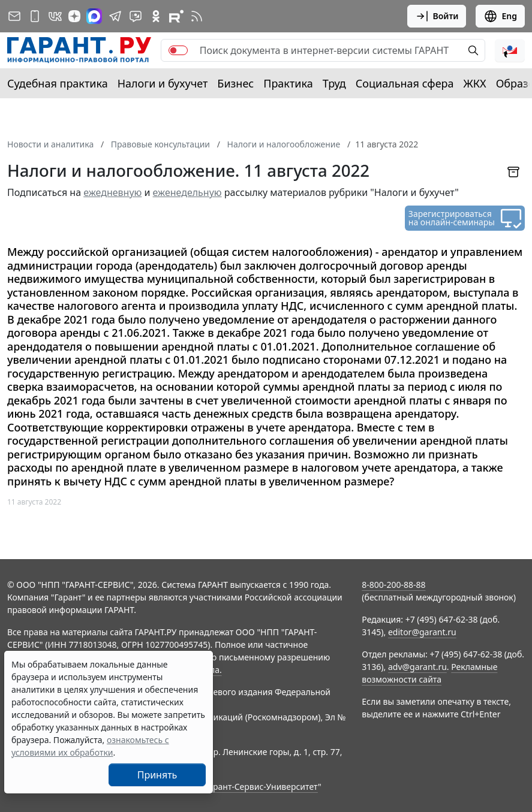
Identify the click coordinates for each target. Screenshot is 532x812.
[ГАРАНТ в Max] (94, 16)
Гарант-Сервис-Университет (261, 787)
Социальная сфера (405, 83)
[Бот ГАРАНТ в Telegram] (136, 16)
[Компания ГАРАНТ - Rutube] (176, 16)
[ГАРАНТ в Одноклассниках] (156, 16)
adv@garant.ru (417, 667)
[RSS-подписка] (197, 16)
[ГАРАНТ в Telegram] (115, 16)
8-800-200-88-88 (393, 585)
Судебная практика (58, 83)
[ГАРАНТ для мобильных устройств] (35, 16)
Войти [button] (437, 16)
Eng (500, 16)
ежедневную (112, 192)
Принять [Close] (157, 775)
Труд (334, 83)
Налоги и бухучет (163, 83)
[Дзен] (74, 16)
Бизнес (235, 83)
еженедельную (187, 192)
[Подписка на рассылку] (14, 16)
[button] (510, 50)
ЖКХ (475, 83)
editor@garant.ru (422, 632)
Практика (288, 83)
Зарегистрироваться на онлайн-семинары (452, 218)
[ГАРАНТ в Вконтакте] (55, 16)
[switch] (178, 50)
